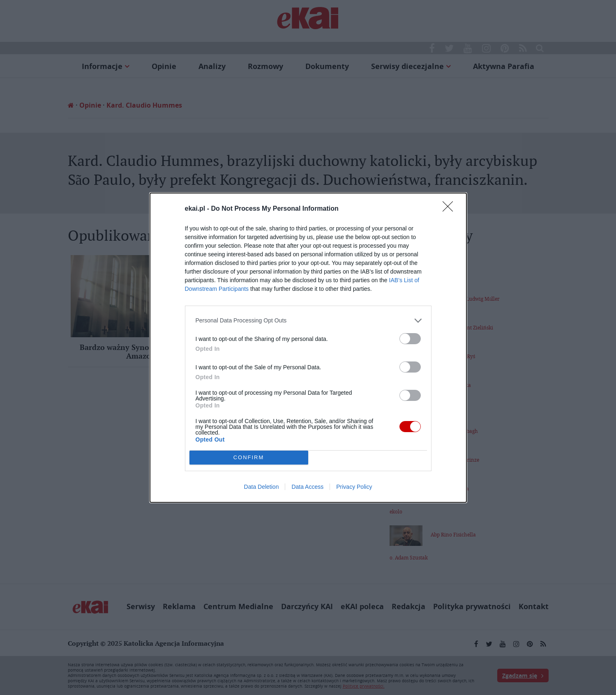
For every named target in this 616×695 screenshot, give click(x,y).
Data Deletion (262, 487)
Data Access (307, 487)
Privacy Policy (354, 487)
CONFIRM (249, 457)
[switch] (410, 339)
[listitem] (308, 321)
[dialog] (308, 348)
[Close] (450, 209)
